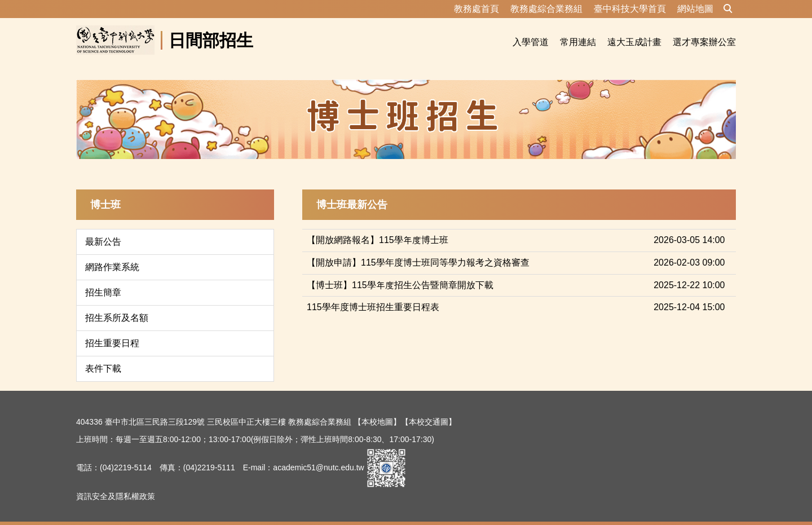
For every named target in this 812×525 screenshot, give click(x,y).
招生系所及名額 (117, 304)
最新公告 (103, 228)
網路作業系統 (112, 253)
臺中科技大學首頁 (630, 9)
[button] (728, 9)
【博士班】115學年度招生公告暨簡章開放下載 (400, 272)
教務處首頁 (476, 9)
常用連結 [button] (578, 42)
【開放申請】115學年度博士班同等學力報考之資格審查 (418, 249)
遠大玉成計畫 (634, 42)
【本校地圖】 (377, 408)
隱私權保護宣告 (104, 511)
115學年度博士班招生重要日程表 (373, 294)
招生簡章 (103, 279)
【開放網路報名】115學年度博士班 (378, 226)
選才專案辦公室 (704, 42)
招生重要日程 (112, 330)
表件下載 (103, 355)
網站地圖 (695, 9)
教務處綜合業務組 (546, 9)
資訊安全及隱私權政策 (116, 483)
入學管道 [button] (531, 42)
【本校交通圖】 (429, 408)
